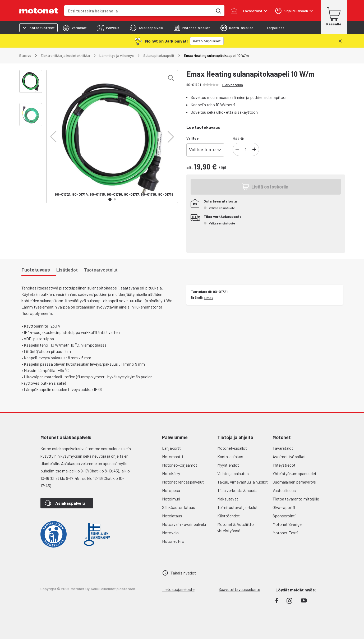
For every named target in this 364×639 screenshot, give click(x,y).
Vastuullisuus (284, 490)
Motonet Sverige (287, 524)
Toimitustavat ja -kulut (238, 507)
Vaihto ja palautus (233, 473)
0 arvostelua (233, 85)
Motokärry (171, 473)
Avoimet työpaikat (289, 456)
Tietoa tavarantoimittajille (296, 499)
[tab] (75, 28)
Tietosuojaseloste (178, 589)
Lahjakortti (172, 448)
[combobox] (139, 11)
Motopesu (171, 490)
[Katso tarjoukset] (207, 41)
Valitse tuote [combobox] (202, 149)
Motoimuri (171, 499)
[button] (53, 137)
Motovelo (170, 533)
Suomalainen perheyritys (294, 482)
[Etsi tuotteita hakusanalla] (218, 11)
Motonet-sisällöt (232, 448)
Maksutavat (228, 499)
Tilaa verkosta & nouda (237, 490)
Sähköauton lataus (179, 507)
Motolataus (172, 516)
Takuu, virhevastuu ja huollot (243, 482)
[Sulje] (340, 41)
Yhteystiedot (284, 465)
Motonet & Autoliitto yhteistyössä (236, 527)
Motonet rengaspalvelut (183, 482)
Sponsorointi (284, 516)
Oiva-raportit (284, 507)
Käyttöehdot (229, 516)
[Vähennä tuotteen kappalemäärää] (237, 149)
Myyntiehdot (228, 465)
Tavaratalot (283, 448)
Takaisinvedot (183, 573)
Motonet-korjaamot (180, 465)
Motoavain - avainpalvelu (184, 524)
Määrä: (238, 138)
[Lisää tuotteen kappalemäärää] (254, 149)
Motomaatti (173, 456)
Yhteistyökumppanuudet (294, 473)
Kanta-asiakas (230, 456)
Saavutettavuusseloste (239, 589)
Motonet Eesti (285, 533)
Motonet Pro (173, 541)
